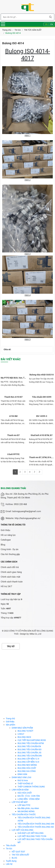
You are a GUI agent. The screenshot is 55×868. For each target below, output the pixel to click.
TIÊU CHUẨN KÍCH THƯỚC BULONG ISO (36, 827)
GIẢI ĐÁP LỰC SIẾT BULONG (31, 833)
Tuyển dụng (11, 861)
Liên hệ (9, 864)
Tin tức (9, 849)
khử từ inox (23, 780)
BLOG (14, 858)
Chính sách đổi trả (10, 567)
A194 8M (13, 416)
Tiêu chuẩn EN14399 (42, 397)
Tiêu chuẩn (11, 845)
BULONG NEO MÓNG (27, 765)
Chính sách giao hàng (11, 572)
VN (46, 24)
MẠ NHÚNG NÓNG (26, 811)
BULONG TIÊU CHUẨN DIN (30, 756)
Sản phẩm (10, 725)
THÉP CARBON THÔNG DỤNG (31, 787)
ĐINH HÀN (22, 774)
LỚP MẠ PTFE (24, 805)
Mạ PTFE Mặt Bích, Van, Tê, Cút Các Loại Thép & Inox (13, 378)
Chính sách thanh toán (12, 582)
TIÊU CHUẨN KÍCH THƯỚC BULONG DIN (36, 824)
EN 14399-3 (42, 416)
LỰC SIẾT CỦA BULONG (23, 830)
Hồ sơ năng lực (8, 535)
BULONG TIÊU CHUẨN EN (29, 746)
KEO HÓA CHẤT (25, 793)
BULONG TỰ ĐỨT (25, 731)
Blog (3, 545)
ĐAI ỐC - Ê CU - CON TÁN (29, 796)
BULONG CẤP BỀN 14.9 (28, 762)
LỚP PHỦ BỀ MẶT (20, 802)
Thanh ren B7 (13, 435)
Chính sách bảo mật (10, 577)
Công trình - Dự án (10, 549)
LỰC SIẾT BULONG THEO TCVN (32, 836)
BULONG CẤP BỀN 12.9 (28, 759)
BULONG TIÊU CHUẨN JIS (29, 753)
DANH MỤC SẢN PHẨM (22, 728)
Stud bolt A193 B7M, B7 (42, 435)
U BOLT (21, 734)
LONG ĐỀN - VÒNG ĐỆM (29, 799)
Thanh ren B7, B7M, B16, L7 (42, 457)
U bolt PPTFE (13, 454)
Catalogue (6, 540)
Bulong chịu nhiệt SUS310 (42, 375)
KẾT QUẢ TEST (18, 852)
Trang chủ (10, 718)
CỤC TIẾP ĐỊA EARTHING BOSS (32, 740)
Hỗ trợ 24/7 (6, 586)
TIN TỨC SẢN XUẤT (20, 855)
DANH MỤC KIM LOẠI (21, 777)
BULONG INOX (24, 737)
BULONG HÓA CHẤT (27, 768)
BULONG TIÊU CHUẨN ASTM (31, 743)
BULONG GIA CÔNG (27, 771)
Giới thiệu (5, 530)
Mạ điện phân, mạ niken (28, 808)
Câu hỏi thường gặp (10, 554)
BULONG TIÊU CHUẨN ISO (30, 749)
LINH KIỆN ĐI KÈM (20, 790)
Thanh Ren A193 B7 (13, 397)
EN (52, 24)
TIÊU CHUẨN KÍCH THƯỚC (24, 814)
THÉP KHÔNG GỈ (25, 784)
